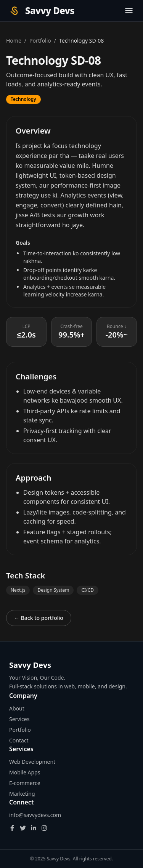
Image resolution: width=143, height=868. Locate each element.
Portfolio (40, 41)
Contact (19, 740)
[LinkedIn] (34, 828)
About (17, 708)
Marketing (22, 794)
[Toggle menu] (129, 11)
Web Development (32, 762)
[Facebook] (12, 828)
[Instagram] (44, 828)
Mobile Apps (25, 772)
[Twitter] (23, 828)
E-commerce (25, 783)
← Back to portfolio (39, 618)
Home (14, 41)
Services (19, 719)
